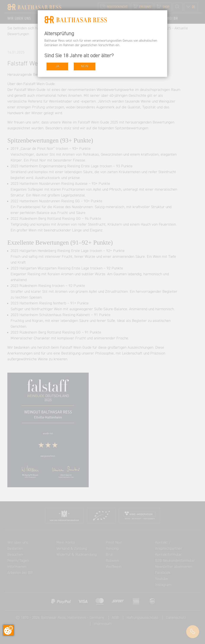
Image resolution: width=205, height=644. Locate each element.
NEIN (85, 66)
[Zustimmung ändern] (8, 630)
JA (57, 66)
